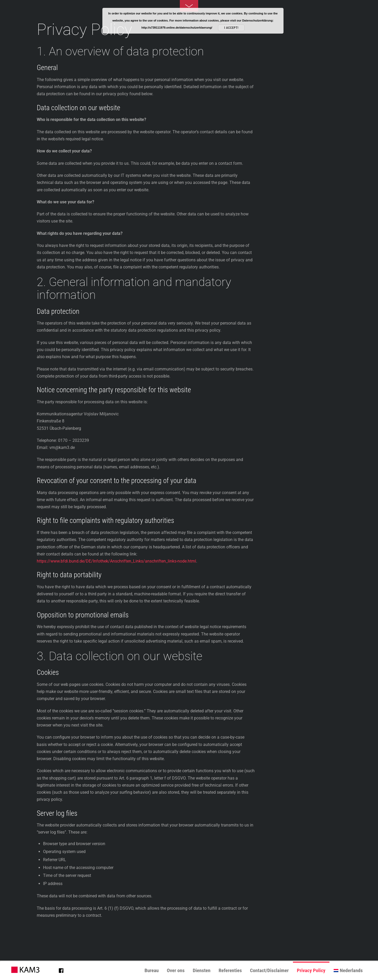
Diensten (202, 970)
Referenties (230, 970)
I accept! (231, 28)
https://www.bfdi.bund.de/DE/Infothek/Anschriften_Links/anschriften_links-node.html (116, 561)
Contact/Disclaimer (269, 970)
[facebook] (61, 970)
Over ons (176, 970)
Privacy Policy (311, 970)
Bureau (151, 970)
